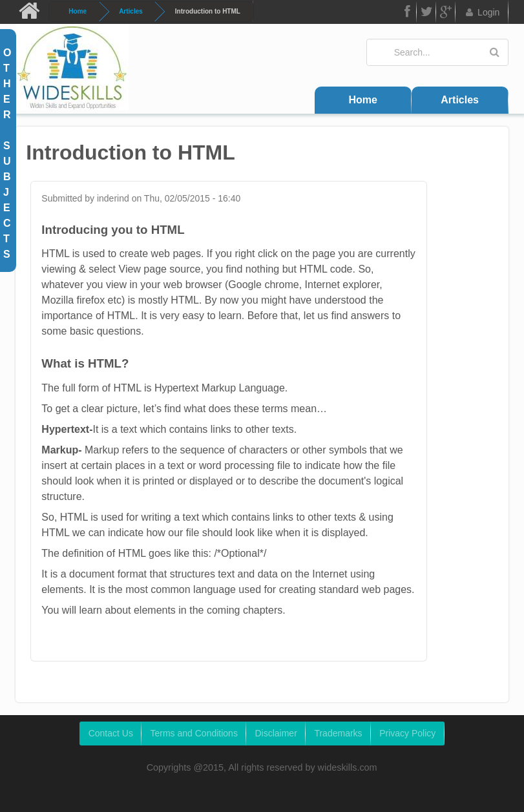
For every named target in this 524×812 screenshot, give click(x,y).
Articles (131, 11)
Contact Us (111, 733)
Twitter (426, 14)
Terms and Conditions (194, 733)
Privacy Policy (407, 733)
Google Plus (446, 14)
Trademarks (338, 733)
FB (406, 14)
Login (482, 12)
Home (78, 11)
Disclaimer (276, 733)
